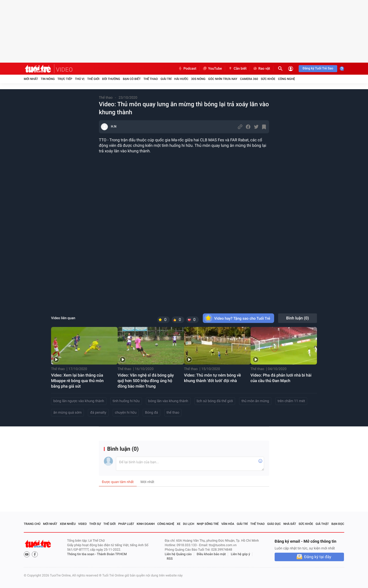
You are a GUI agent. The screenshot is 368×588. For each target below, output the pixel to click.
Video (82, 524)
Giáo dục (274, 524)
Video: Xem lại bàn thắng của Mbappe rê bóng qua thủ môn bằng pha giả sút (77, 381)
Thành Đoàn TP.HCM (112, 554)
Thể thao (151, 79)
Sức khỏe (268, 79)
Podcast (187, 69)
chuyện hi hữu (126, 413)
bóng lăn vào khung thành (168, 401)
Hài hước (181, 79)
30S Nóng (198, 79)
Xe (178, 524)
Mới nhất (31, 79)
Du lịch (189, 524)
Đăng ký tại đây (318, 557)
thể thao (173, 413)
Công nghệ (286, 79)
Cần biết (237, 69)
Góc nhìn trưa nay (223, 79)
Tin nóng (48, 79)
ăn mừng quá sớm (67, 413)
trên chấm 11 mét (291, 401)
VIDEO (64, 70)
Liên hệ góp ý (240, 554)
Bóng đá (151, 413)
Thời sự (95, 524)
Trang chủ (32, 524)
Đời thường (111, 79)
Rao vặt (261, 69)
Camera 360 (249, 79)
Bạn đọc (338, 524)
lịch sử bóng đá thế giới (215, 401)
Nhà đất (290, 524)
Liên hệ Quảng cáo (178, 554)
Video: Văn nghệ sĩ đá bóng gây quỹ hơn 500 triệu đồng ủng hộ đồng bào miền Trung (146, 381)
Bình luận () (298, 318)
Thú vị (80, 79)
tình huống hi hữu (126, 401)
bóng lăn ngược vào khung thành (79, 401)
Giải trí (166, 79)
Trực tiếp (65, 79)
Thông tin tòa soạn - (82, 554)
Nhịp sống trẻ (208, 524)
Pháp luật (126, 524)
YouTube (212, 69)
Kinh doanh (146, 524)
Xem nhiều (68, 524)
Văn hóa (228, 524)
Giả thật (322, 524)
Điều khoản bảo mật (211, 554)
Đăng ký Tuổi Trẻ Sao (318, 69)
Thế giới (93, 79)
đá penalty (98, 413)
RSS (170, 559)
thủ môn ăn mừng (255, 401)
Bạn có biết (132, 79)
